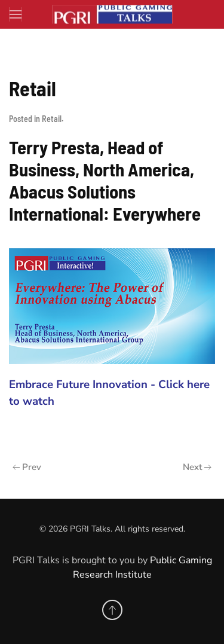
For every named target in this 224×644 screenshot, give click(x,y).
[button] (16, 14)
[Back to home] (112, 15)
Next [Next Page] (197, 467)
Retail (52, 119)
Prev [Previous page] (27, 467)
